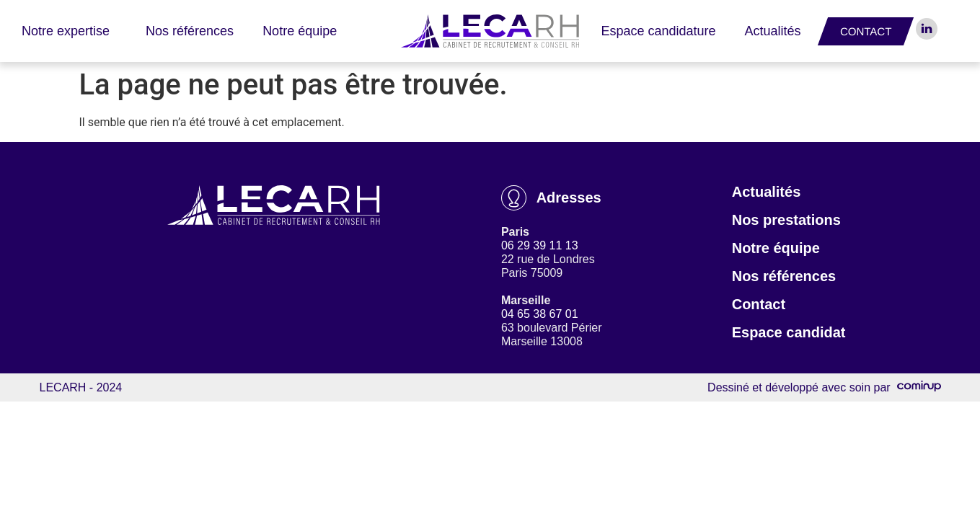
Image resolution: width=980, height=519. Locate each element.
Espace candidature (658, 31)
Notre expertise (69, 31)
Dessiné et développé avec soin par (824, 387)
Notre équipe (300, 31)
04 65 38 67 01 (540, 314)
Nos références (190, 31)
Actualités (773, 31)
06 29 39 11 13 (540, 245)
